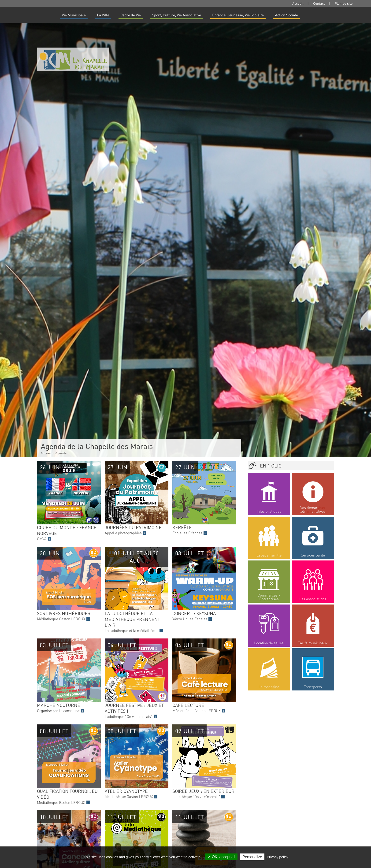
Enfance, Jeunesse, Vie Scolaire (238, 15)
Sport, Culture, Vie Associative (176, 15)
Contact (319, 3)
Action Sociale (286, 15)
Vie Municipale (74, 15)
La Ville (103, 15)
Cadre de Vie (131, 15)
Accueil (298, 3)
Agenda (61, 453)
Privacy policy (278, 857)
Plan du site (344, 3)
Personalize (252, 857)
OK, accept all (221, 857)
